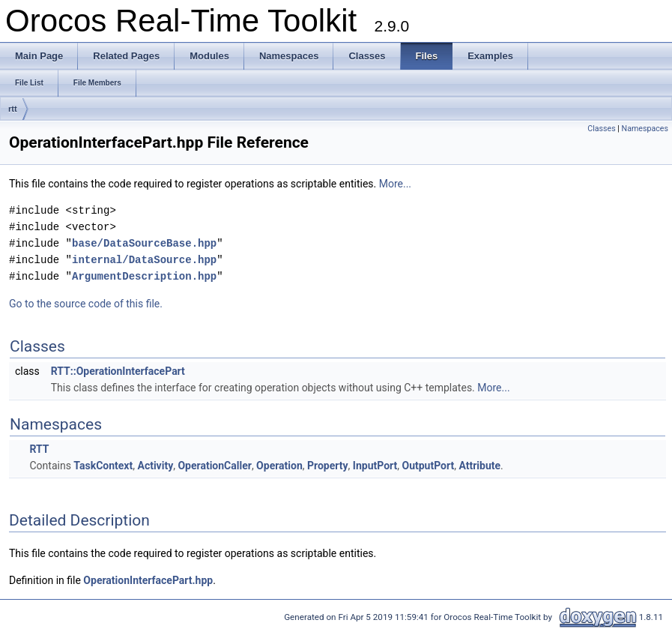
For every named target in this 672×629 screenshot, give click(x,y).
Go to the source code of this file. (86, 304)
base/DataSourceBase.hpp (144, 243)
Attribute (479, 466)
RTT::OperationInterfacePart (118, 371)
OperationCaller (214, 466)
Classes (601, 129)
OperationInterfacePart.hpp (148, 580)
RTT (39, 449)
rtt (13, 109)
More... (395, 184)
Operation (279, 466)
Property (328, 466)
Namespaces (645, 129)
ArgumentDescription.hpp (144, 276)
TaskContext (103, 466)
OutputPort (429, 466)
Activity (155, 466)
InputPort (375, 466)
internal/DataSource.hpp (144, 260)
